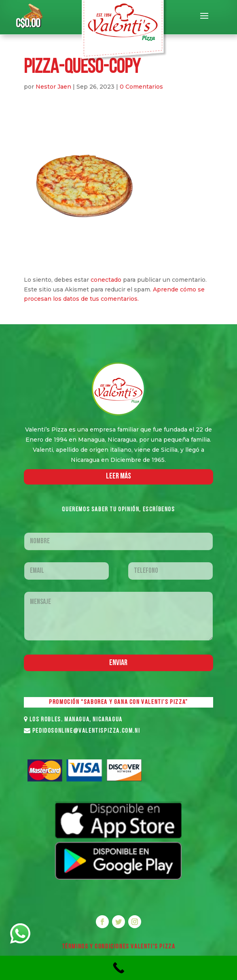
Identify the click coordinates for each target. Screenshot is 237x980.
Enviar (118, 663)
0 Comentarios (141, 87)
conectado (106, 280)
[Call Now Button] (118, 968)
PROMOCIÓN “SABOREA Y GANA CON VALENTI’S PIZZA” (118, 702)
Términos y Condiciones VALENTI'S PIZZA (119, 947)
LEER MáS (118, 476)
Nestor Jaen (53, 87)
